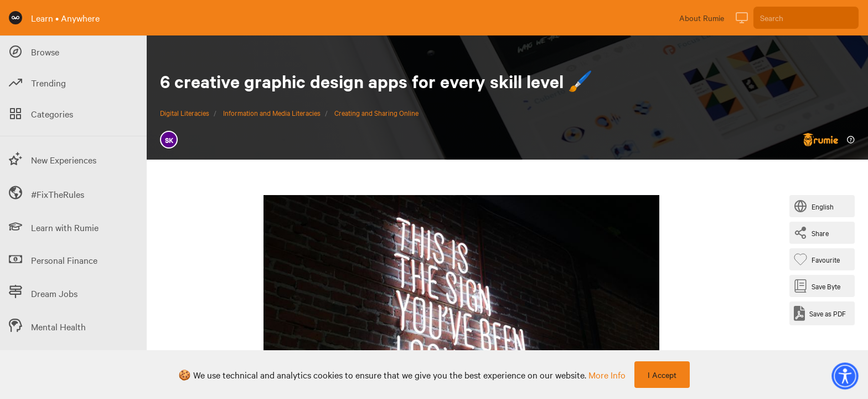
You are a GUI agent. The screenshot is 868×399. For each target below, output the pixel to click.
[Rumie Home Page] (15, 18)
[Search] (806, 18)
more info (607, 375)
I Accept (662, 375)
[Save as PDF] (820, 313)
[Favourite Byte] (819, 259)
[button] (845, 376)
